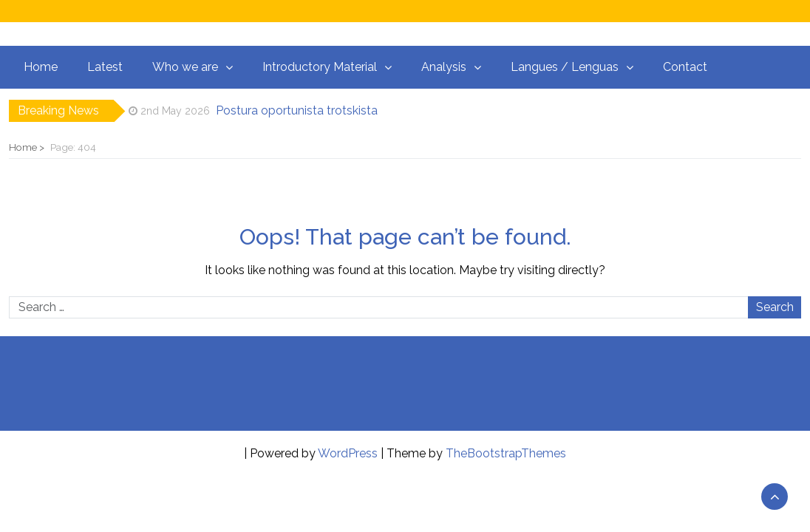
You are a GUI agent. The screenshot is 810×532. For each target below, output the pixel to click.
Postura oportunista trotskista (297, 110)
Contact (685, 67)
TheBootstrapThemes (506, 453)
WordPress (348, 453)
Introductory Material (320, 67)
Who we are (185, 67)
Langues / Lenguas (565, 67)
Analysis (444, 67)
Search (775, 307)
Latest (105, 67)
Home (41, 67)
